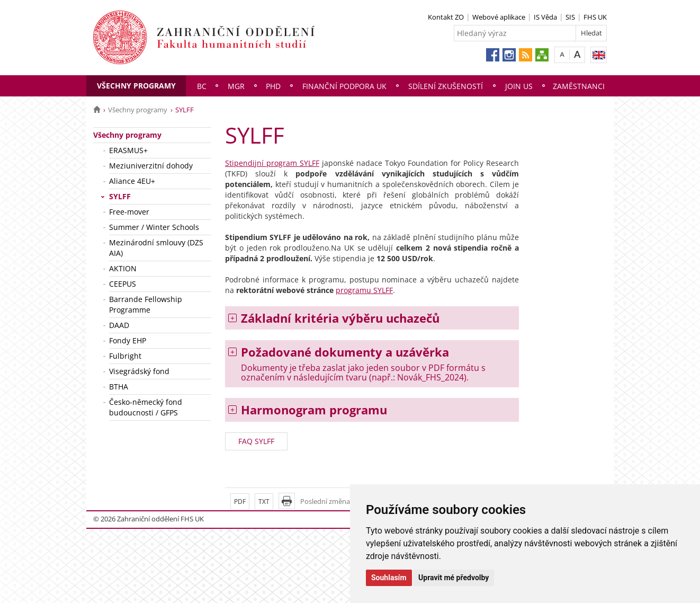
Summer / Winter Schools (154, 227)
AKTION (123, 268)
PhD (273, 86)
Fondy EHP (128, 340)
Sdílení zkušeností (446, 86)
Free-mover (129, 212)
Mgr (236, 86)
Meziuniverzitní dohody (151, 166)
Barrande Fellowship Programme (146, 304)
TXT (264, 502)
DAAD (119, 325)
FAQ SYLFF (256, 441)
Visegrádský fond (139, 371)
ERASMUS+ (128, 150)
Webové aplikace (499, 17)
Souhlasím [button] (389, 578)
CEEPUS (123, 284)
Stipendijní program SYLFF (272, 163)
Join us (519, 86)
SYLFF (120, 196)
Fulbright (125, 356)
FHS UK (595, 17)
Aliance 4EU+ (132, 181)
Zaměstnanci (579, 86)
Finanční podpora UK (344, 86)
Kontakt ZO (446, 17)
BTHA (119, 387)
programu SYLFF (364, 290)
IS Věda (545, 17)
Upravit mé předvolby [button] (454, 578)
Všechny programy (136, 86)
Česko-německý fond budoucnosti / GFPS (146, 407)
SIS (570, 17)
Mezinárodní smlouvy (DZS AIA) (156, 248)
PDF (240, 502)
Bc (202, 86)
